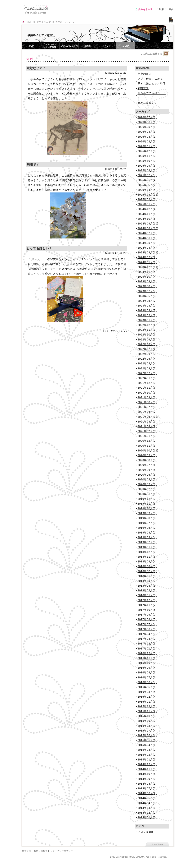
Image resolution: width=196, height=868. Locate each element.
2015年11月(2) (147, 711)
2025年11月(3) (147, 156)
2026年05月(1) (147, 127)
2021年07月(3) (147, 407)
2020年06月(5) (147, 470)
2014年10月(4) (147, 774)
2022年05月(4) (147, 359)
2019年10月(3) (147, 508)
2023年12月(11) (148, 267)
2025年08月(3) (147, 170)
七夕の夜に (145, 74)
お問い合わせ (41, 851)
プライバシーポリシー (62, 851)
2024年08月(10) (148, 228)
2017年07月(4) (147, 624)
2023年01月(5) (147, 320)
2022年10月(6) (147, 335)
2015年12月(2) (147, 706)
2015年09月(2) (147, 721)
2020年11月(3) (147, 446)
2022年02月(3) (147, 373)
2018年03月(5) (147, 586)
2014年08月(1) (147, 784)
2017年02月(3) (147, 644)
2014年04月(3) (147, 803)
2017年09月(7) (147, 615)
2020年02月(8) (147, 489)
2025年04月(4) (147, 190)
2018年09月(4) (147, 561)
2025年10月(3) (147, 161)
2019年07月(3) (147, 523)
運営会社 (27, 851)
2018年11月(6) (147, 557)
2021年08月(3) (147, 402)
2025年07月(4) (147, 175)
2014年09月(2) (147, 779)
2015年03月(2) (147, 750)
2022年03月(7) (147, 368)
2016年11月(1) (147, 658)
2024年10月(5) (147, 219)
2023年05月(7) (147, 301)
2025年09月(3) (147, 166)
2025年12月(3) (147, 151)
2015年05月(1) (147, 740)
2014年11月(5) (147, 769)
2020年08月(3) (147, 460)
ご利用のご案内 (165, 9)
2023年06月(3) (147, 296)
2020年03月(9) (147, 484)
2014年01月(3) (147, 817)
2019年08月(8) (147, 518)
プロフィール (50, 46)
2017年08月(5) (147, 619)
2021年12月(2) (147, 383)
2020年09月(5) (147, 455)
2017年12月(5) (147, 600)
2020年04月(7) (147, 479)
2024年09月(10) (148, 224)
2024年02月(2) (147, 257)
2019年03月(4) (147, 537)
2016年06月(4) (147, 682)
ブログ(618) (145, 832)
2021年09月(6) (147, 397)
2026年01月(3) (147, 146)
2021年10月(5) (147, 393)
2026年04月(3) (147, 132)
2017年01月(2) (147, 649)
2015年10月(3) (147, 716)
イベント (107, 46)
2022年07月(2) (147, 349)
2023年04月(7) (147, 306)
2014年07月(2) (147, 788)
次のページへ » (119, 331)
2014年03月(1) (147, 808)
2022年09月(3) (147, 339)
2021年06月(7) (147, 412)
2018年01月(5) (147, 595)
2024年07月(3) (147, 233)
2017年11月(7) (147, 605)
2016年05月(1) (147, 687)
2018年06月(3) (147, 576)
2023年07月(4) (147, 291)
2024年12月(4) (147, 209)
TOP (31, 46)
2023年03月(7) (147, 310)
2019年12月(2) (147, 499)
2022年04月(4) (147, 363)
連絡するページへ (166, 54)
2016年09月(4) (147, 668)
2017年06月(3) (147, 629)
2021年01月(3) (147, 436)
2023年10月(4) (147, 277)
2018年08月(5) (147, 566)
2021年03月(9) (147, 426)
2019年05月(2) (147, 528)
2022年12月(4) (147, 325)
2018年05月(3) (147, 581)
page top (157, 844)
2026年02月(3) (147, 141)
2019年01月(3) (147, 547)
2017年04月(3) (147, 634)
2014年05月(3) (147, 798)
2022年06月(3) (147, 354)
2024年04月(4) (147, 248)
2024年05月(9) (147, 243)
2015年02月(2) (147, 755)
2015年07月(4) (147, 731)
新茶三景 (143, 88)
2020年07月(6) (147, 465)
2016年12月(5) (147, 653)
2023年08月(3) (147, 286)
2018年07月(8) (147, 571)
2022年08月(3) (147, 344)
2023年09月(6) (147, 281)
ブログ (126, 46)
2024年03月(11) (148, 252)
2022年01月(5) (147, 378)
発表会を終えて (147, 103)
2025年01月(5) (147, 204)
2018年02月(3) (147, 590)
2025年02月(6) (147, 199)
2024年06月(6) (147, 238)
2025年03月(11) (148, 195)
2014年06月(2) (147, 793)
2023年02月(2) (147, 315)
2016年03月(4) (147, 692)
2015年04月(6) (147, 745)
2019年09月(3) (147, 513)
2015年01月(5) (147, 759)
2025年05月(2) (147, 185)
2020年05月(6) (147, 475)
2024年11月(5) (147, 214)
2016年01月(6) (147, 702)
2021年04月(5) (147, 422)
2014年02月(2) (147, 813)
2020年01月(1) (147, 494)
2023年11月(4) (147, 272)
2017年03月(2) (147, 639)
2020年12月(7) (147, 441)
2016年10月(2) (147, 663)
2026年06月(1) (147, 122)
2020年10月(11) (148, 450)
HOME (28, 22)
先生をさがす (145, 9)
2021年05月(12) (148, 417)
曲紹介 (88, 46)
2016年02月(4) (147, 697)
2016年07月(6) (147, 677)
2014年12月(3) (147, 764)
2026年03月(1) (147, 137)
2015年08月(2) (147, 726)
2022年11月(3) (147, 330)
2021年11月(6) (147, 388)
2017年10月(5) (147, 610)
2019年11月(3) (147, 504)
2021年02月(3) (147, 431)
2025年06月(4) (147, 180)
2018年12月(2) (147, 552)
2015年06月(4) (147, 735)
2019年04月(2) (147, 533)
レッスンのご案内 (69, 46)
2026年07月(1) (147, 117)
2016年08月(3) (147, 672)
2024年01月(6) (147, 262)
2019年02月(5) (147, 542)
